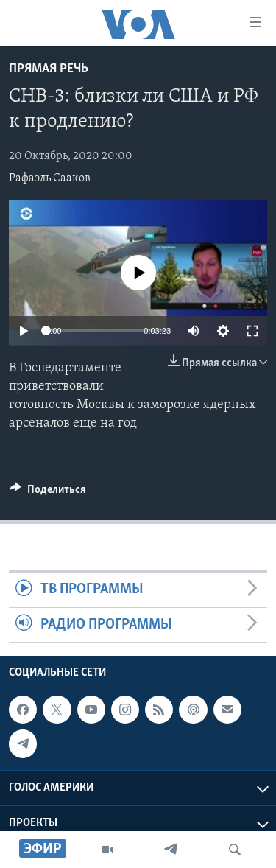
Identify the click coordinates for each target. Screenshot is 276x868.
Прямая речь (49, 69)
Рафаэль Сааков (50, 178)
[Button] (48, 493)
